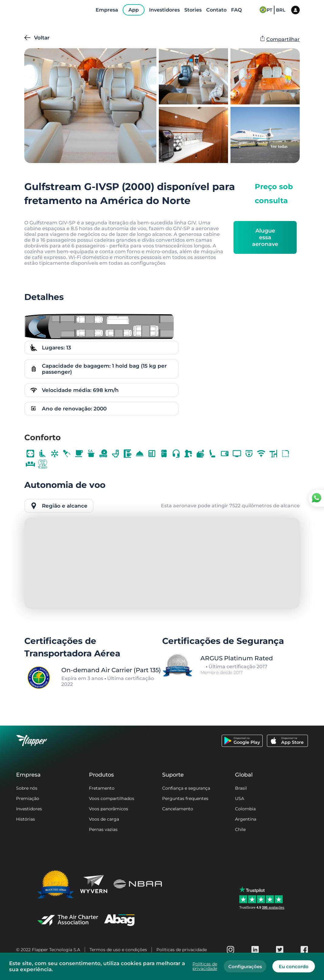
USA (240, 798)
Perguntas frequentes (185, 798)
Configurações (245, 966)
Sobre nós (27, 788)
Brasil (241, 788)
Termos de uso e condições (118, 950)
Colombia (245, 809)
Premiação (28, 798)
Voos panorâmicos (109, 809)
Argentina (246, 819)
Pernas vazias (103, 829)
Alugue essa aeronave (265, 237)
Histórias (26, 819)
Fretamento (102, 788)
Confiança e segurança (186, 788)
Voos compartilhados (112, 798)
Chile (240, 829)
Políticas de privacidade (182, 950)
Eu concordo (294, 966)
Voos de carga (104, 819)
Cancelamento (178, 809)
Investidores (29, 809)
